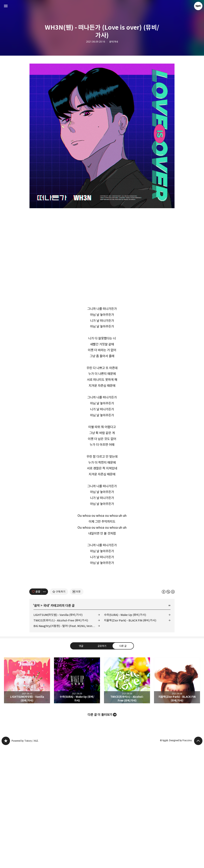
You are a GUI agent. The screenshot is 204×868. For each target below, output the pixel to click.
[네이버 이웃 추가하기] (77, 713)
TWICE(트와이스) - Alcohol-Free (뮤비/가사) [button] (127, 802)
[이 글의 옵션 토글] (45, 713)
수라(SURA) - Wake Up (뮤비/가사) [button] (77, 802)
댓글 (81, 767)
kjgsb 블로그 (6, 862)
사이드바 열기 (6, 6)
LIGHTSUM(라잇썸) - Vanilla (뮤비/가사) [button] (27, 802)
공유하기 (102, 767)
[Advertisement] (102, 602)
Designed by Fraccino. (181, 862)
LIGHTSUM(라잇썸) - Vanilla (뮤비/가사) (58, 736)
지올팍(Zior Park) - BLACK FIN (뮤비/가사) (130, 742)
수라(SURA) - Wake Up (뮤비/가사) (125, 736)
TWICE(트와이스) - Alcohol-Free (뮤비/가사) (61, 742)
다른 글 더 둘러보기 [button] (100, 836)
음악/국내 (114, 42)
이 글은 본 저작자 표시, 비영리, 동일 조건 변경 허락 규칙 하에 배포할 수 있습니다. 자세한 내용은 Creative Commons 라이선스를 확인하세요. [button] (168, 713)
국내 (46, 727)
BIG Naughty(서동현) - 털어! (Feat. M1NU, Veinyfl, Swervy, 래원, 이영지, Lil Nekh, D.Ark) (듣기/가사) (67, 747)
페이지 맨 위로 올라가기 (198, 862)
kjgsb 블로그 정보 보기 (198, 6)
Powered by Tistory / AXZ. (25, 862)
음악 (37, 727)
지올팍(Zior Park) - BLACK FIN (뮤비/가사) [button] (177, 802)
